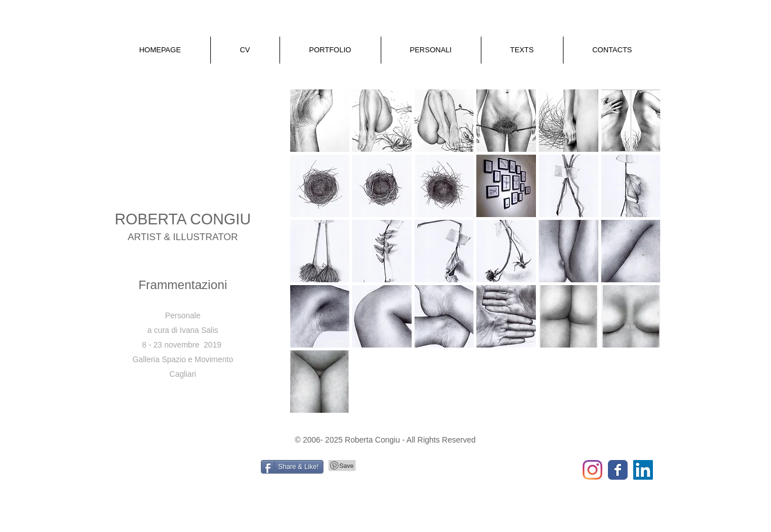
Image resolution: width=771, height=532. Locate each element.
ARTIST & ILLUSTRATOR (183, 237)
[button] (245, 50)
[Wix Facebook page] (618, 470)
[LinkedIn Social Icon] (643, 470)
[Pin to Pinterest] (342, 466)
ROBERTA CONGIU (183, 219)
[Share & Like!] (292, 467)
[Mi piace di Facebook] (181, 471)
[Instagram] (592, 470)
